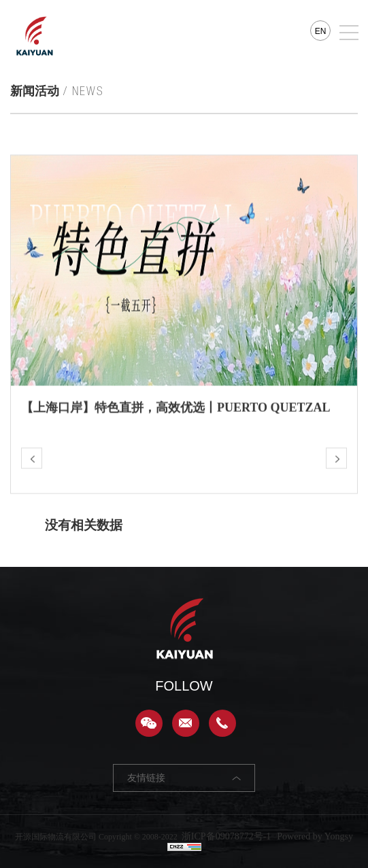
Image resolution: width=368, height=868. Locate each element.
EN (321, 31)
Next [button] (350, 296)
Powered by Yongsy (315, 836)
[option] (184, 296)
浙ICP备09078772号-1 (226, 836)
